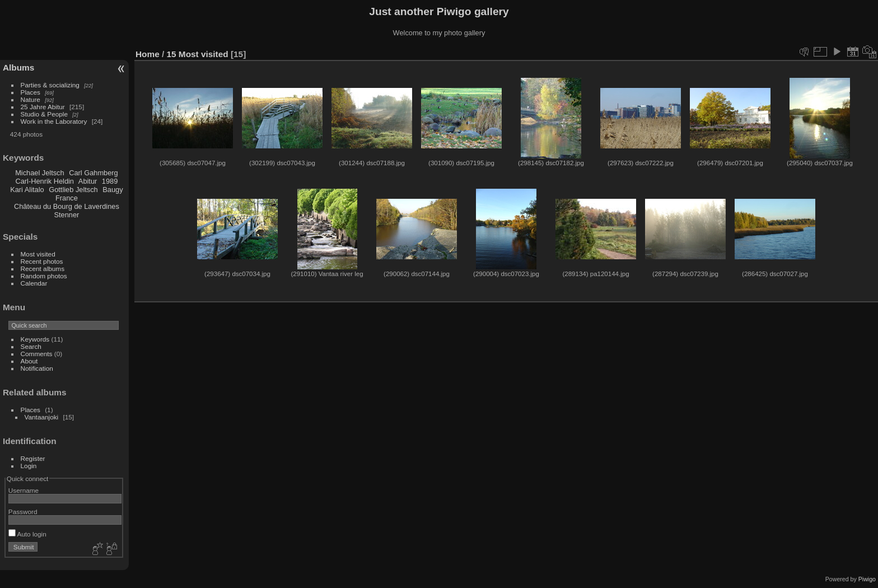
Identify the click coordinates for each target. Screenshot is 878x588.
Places (31, 92)
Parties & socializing (50, 85)
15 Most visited (198, 54)
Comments (37, 354)
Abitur (88, 181)
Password (23, 512)
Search (31, 346)
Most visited (38, 254)
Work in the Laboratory (54, 121)
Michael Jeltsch (39, 173)
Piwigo (867, 579)
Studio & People (44, 114)
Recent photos (42, 261)
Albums (18, 67)
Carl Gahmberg (93, 173)
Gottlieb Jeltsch (73, 190)
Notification (37, 368)
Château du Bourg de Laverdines (67, 206)
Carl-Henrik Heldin (45, 181)
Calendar (34, 283)
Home (148, 54)
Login (29, 466)
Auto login (27, 534)
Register (33, 458)
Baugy (113, 190)
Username (24, 490)
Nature (31, 99)
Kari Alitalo (27, 190)
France (67, 198)
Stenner (66, 215)
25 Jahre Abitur (43, 107)
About (29, 361)
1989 (110, 181)
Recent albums (43, 269)
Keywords (35, 339)
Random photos (44, 276)
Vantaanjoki (42, 417)
